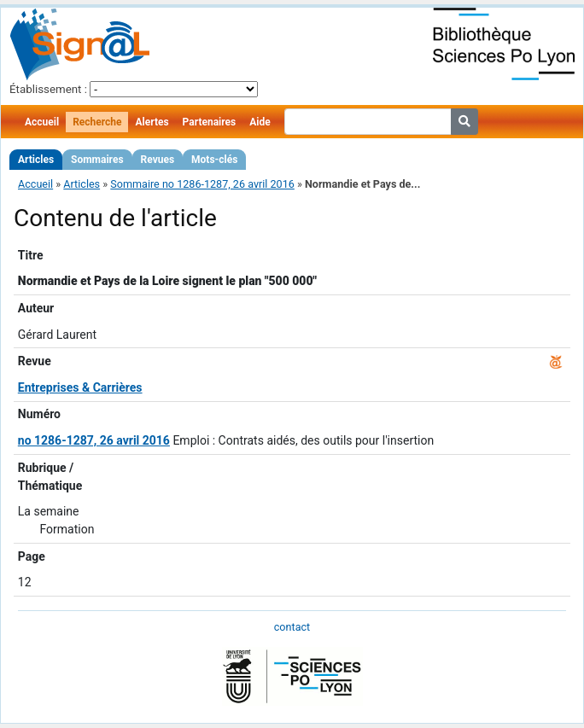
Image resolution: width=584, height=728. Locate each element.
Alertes (152, 122)
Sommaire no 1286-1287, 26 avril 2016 (202, 184)
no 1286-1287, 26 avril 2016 (94, 440)
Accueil (42, 122)
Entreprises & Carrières (80, 387)
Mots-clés (214, 160)
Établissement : (48, 89)
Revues (158, 160)
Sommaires (97, 160)
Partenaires (210, 122)
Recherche (97, 122)
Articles (36, 160)
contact (292, 627)
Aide (260, 122)
